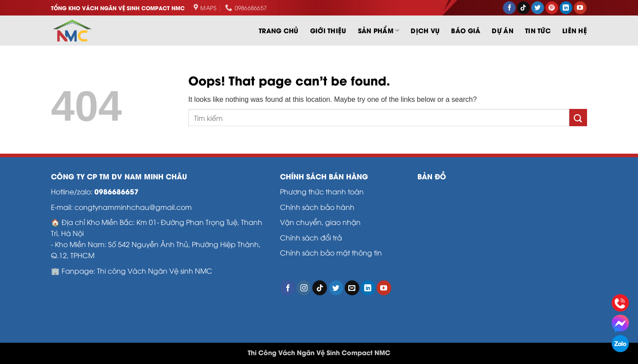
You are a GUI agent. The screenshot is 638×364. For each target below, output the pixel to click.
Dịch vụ (425, 30)
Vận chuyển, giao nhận (321, 222)
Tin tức (538, 30)
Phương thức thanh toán (322, 191)
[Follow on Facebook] (509, 8)
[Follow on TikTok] (523, 8)
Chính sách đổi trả (311, 237)
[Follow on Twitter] (538, 8)
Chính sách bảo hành (317, 207)
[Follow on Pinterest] (552, 8)
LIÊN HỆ (575, 30)
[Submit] (578, 118)
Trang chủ (279, 30)
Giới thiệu (328, 30)
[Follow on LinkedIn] (566, 8)
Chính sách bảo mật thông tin (331, 252)
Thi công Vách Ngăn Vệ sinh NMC (155, 270)
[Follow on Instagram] (304, 288)
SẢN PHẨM (379, 30)
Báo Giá (466, 30)
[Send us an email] (352, 288)
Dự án (502, 30)
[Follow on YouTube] (580, 8)
